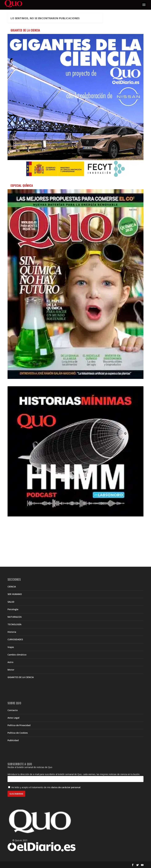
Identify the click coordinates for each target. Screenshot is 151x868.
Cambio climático (17, 655)
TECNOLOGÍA (14, 624)
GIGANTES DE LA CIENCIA (21, 677)
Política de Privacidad (19, 725)
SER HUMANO (15, 594)
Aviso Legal (13, 718)
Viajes (11, 647)
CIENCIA (12, 587)
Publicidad (13, 740)
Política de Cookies (18, 733)
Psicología (13, 609)
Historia (12, 632)
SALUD (11, 602)
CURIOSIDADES (15, 639)
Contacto (13, 710)
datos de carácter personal (66, 787)
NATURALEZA (15, 617)
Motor (11, 670)
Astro (10, 662)
